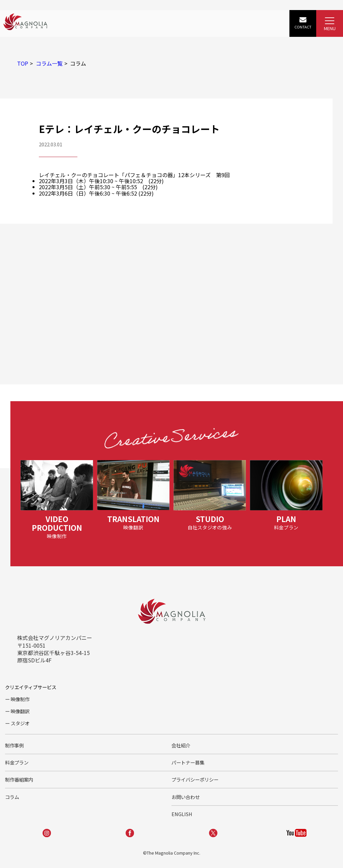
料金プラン (17, 762)
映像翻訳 (20, 711)
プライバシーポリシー (195, 779)
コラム (12, 797)
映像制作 (20, 699)
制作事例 (14, 745)
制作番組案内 (19, 779)
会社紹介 (181, 745)
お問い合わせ (186, 797)
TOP (23, 63)
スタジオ (20, 723)
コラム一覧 (49, 63)
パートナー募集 (188, 762)
